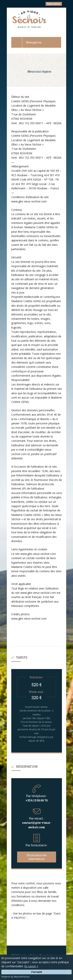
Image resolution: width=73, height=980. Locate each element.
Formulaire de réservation (37, 857)
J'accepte (36, 972)
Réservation (54, 4)
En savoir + (31, 966)
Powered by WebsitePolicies (15, 977)
